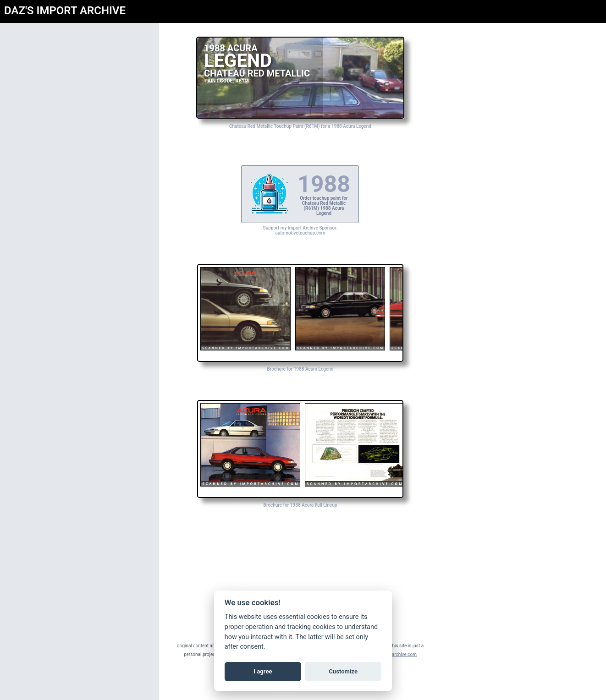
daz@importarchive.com (393, 654)
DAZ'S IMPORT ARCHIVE (65, 11)
